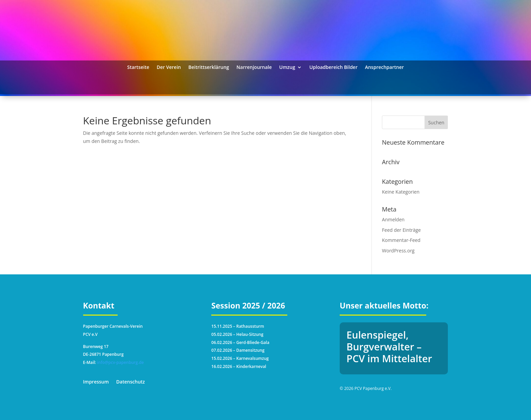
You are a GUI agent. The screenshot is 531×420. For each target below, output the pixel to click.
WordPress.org (398, 251)
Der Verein (169, 68)
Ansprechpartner (384, 68)
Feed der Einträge (401, 230)
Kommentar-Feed (401, 240)
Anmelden (393, 219)
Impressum (96, 382)
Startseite (138, 68)
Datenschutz (131, 382)
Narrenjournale (254, 68)
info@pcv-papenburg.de (120, 362)
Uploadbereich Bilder (333, 68)
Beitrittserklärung (209, 68)
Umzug (287, 68)
